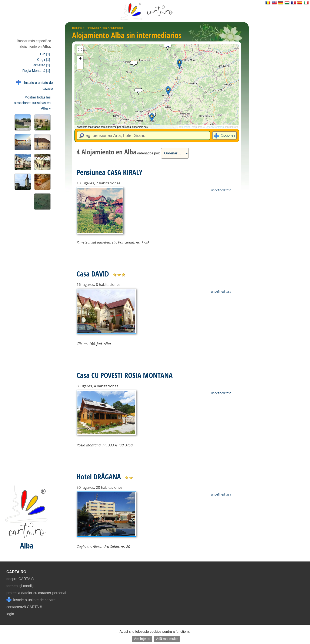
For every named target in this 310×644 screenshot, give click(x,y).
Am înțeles (142, 639)
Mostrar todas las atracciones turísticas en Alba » (32, 103)
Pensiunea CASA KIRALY (109, 172)
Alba (104, 28)
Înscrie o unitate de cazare (34, 85)
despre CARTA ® (20, 579)
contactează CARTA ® (24, 607)
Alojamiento (116, 28)
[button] (168, 91)
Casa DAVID (93, 274)
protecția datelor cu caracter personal (36, 593)
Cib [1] (45, 54)
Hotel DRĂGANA (99, 477)
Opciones (228, 135)
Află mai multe (167, 639)
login (10, 614)
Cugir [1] (44, 60)
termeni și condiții (20, 586)
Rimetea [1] (41, 65)
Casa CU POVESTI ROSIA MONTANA (125, 375)
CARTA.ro (16, 572)
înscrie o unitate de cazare (31, 600)
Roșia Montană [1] (36, 71)
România (77, 28)
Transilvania (92, 28)
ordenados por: (149, 153)
